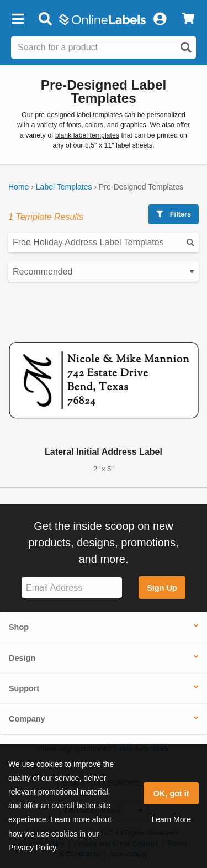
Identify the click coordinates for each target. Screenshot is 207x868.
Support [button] (24, 688)
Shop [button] (19, 627)
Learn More (171, 819)
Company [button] (27, 719)
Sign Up (162, 588)
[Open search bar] (45, 19)
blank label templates (87, 135)
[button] (18, 19)
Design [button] (22, 658)
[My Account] (160, 19)
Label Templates (64, 187)
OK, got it (171, 793)
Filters (174, 214)
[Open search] (186, 48)
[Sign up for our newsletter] (72, 588)
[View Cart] (188, 19)
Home (18, 187)
